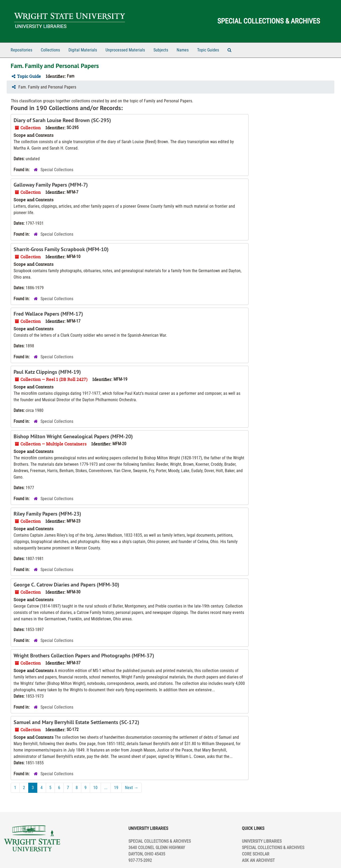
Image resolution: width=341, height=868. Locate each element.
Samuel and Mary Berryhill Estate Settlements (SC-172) (76, 722)
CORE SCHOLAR (256, 854)
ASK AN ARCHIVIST (258, 860)
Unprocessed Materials (125, 50)
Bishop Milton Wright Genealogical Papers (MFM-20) (73, 436)
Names (183, 50)
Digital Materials (83, 50)
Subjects (161, 50)
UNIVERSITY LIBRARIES (262, 841)
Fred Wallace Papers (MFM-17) (48, 314)
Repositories (21, 50)
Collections (50, 50)
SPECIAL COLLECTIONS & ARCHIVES (273, 848)
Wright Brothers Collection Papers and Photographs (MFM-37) (84, 656)
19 (116, 788)
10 (95, 788)
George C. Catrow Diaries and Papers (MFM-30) (66, 585)
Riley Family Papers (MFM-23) (47, 514)
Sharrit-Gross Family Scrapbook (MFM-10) (61, 249)
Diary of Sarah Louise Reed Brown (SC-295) (62, 120)
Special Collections (57, 170)
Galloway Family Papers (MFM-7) (51, 185)
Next (132, 788)
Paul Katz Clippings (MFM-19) (47, 372)
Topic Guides (208, 50)
